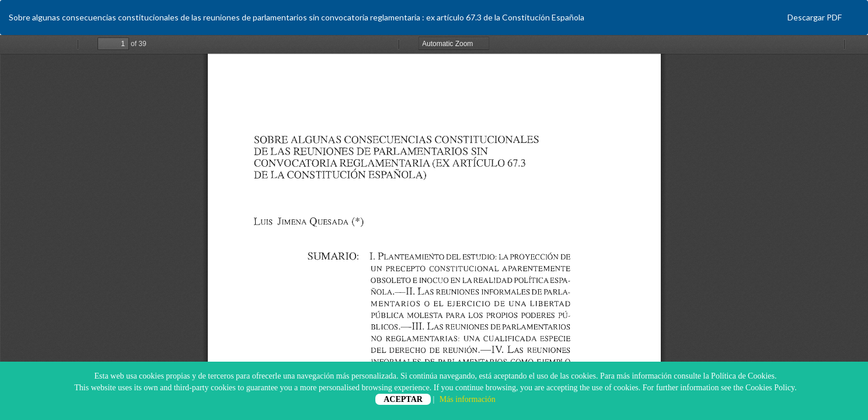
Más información (468, 399)
